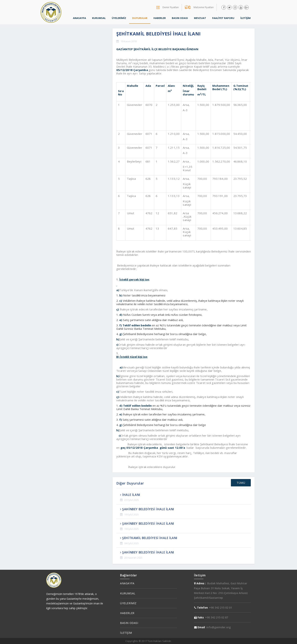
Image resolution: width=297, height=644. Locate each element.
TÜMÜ (241, 483)
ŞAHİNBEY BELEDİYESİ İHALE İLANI (147, 509)
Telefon (201, 608)
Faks (199, 617)
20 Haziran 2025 (133, 558)
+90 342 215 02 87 (217, 617)
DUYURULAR (140, 18)
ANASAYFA (79, 18)
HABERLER (160, 18)
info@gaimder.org (218, 627)
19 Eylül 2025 (131, 514)
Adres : (200, 583)
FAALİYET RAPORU (223, 18)
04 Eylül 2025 (131, 543)
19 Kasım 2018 (129, 41)
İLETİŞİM (245, 18)
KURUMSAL (99, 18)
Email (200, 627)
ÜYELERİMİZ (119, 18)
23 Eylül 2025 (131, 500)
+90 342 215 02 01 (221, 608)
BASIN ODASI (180, 18)
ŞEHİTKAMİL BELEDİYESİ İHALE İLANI (149, 538)
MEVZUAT (200, 18)
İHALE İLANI (130, 495)
